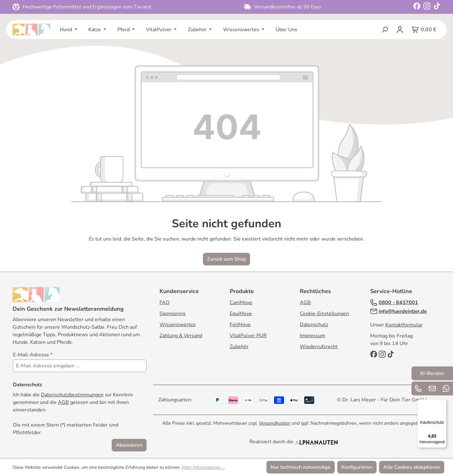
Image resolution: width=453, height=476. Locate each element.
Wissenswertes (178, 325)
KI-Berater (432, 373)
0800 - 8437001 (398, 303)
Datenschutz (314, 325)
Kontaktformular (404, 325)
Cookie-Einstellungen (324, 314)
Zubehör (239, 347)
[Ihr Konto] (400, 30)
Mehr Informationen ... (203, 467)
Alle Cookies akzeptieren (412, 467)
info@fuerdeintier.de (403, 311)
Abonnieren (129, 445)
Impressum (313, 336)
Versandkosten (275, 423)
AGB (63, 402)
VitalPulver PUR (248, 336)
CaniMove (241, 303)
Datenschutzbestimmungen (72, 395)
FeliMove (240, 325)
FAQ (165, 303)
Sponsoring (172, 314)
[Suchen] (385, 30)
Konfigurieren (357, 467)
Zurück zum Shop (226, 259)
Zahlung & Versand (181, 336)
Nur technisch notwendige (301, 467)
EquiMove (241, 314)
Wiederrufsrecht (319, 347)
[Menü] (443, 403)
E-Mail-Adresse (33, 355)
